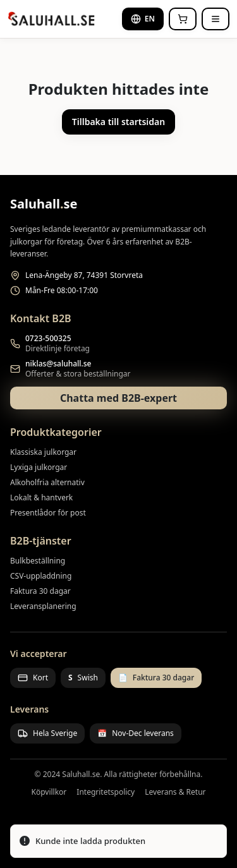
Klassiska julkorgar (43, 452)
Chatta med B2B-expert (118, 398)
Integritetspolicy (106, 792)
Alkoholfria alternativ (47, 482)
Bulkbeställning (38, 561)
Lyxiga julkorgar (39, 467)
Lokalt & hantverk (41, 497)
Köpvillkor (49, 792)
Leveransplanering (43, 606)
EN (143, 19)
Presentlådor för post (48, 513)
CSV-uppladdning (41, 576)
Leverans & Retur (175, 792)
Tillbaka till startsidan (118, 122)
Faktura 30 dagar (40, 591)
